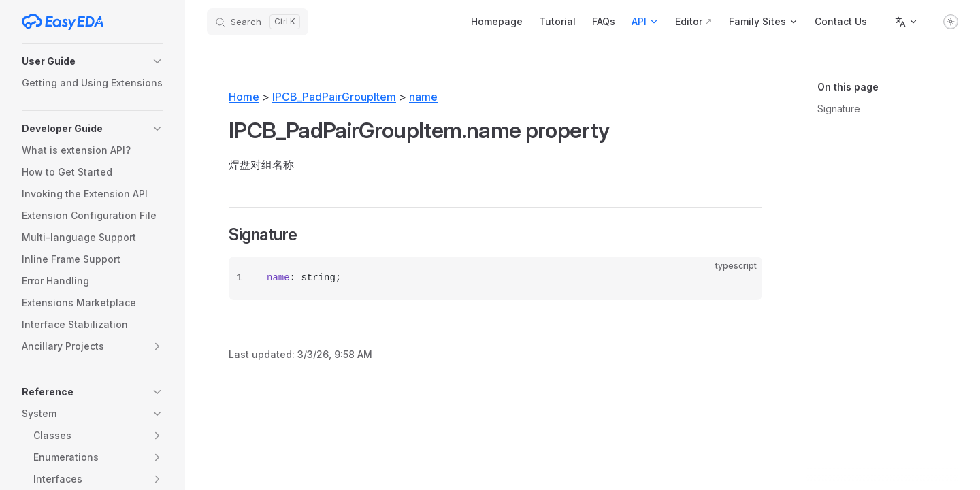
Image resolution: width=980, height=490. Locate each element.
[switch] (951, 22)
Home (244, 97)
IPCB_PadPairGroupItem (334, 97)
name (423, 97)
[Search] (258, 22)
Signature (839, 109)
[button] (93, 61)
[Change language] (906, 22)
